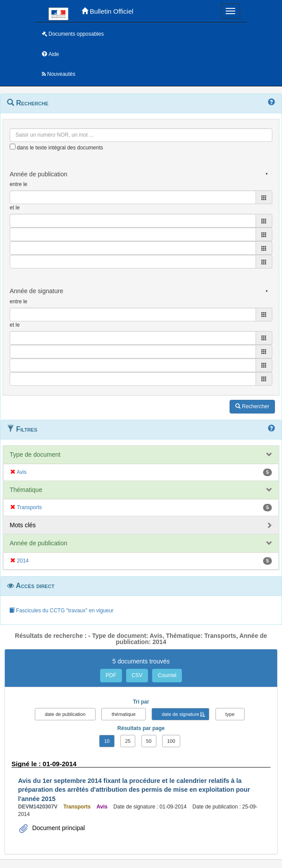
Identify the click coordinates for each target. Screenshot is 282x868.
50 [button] (149, 741)
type (230, 714)
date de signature (180, 714)
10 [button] (107, 741)
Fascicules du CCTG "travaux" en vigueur (61, 611)
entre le (19, 184)
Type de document (35, 454)
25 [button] (128, 741)
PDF (111, 675)
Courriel (167, 675)
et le (15, 208)
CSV (137, 675)
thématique (123, 714)
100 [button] (171, 741)
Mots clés (23, 525)
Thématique (26, 490)
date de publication (65, 714)
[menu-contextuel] (13, 147)
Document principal (58, 828)
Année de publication (39, 543)
